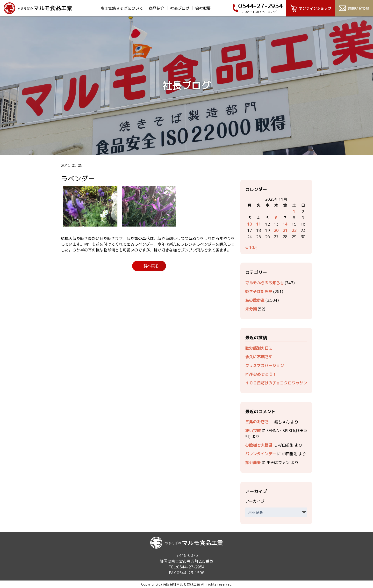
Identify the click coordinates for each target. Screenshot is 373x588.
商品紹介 (157, 8)
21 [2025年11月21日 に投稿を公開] (285, 230)
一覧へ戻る (149, 266)
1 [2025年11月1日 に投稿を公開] (294, 212)
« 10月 (251, 248)
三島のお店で (257, 422)
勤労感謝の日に (259, 348)
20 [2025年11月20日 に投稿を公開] (276, 230)
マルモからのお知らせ (265, 283)
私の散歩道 (255, 300)
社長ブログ (180, 8)
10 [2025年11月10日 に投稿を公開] (250, 224)
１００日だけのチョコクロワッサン (276, 383)
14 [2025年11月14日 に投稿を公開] (285, 224)
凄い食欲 (253, 431)
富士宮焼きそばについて (122, 8)
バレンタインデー (261, 454)
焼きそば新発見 (259, 292)
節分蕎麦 (253, 463)
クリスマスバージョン (265, 366)
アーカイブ (255, 501)
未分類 (251, 309)
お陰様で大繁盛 (259, 445)
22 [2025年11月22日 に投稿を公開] (294, 230)
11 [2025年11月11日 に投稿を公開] (258, 224)
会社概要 (203, 8)
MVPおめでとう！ (261, 374)
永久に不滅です (259, 357)
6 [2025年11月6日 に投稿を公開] (276, 218)
